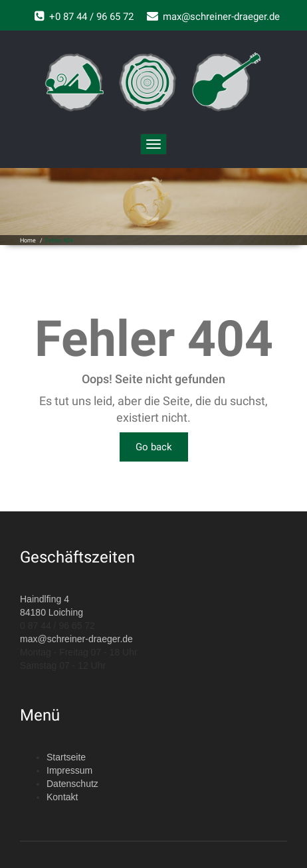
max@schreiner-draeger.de (76, 639)
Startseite (66, 757)
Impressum (69, 770)
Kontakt (62, 797)
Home (28, 240)
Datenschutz (72, 784)
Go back (154, 447)
